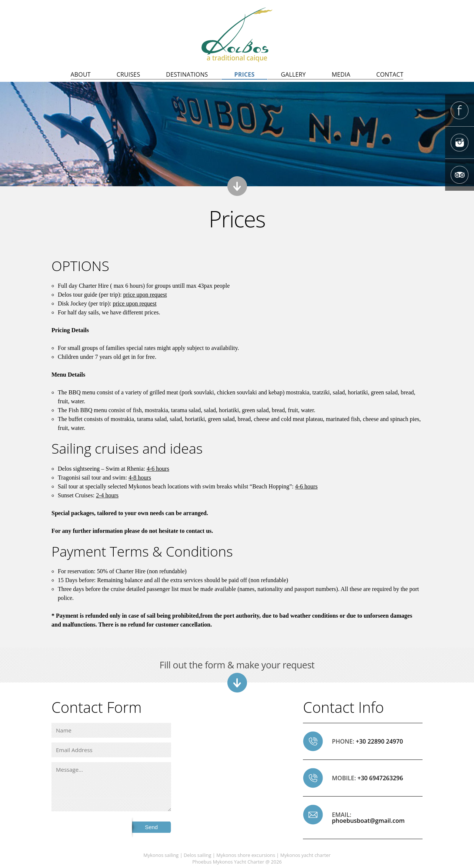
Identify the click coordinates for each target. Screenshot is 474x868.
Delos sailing (198, 855)
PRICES (245, 74)
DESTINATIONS (187, 74)
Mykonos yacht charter (306, 855)
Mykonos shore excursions (246, 855)
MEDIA (341, 74)
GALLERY (293, 74)
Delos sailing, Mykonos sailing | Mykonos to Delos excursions (237, 35)
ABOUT (81, 74)
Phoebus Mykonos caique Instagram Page (460, 143)
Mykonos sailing (161, 855)
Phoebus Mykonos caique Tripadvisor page (460, 175)
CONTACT (390, 74)
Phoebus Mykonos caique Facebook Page (460, 110)
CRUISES (128, 74)
